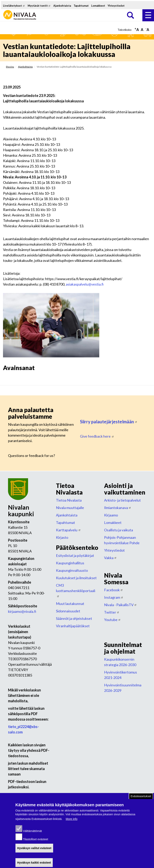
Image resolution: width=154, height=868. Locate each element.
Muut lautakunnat (70, 604)
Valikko (148, 15)
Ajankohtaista (62, 6)
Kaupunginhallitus (70, 563)
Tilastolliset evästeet (35, 844)
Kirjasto (62, 537)
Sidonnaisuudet (68, 611)
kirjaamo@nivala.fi (22, 611)
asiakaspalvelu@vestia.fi (85, 284)
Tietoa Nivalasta (69, 500)
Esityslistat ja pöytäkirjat (75, 555)
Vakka (110, 558)
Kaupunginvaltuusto (72, 570)
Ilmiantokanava (118, 508)
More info (72, 824)
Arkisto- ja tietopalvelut (122, 500)
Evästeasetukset (141, 801)
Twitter (112, 612)
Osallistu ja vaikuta (119, 530)
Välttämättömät (32, 836)
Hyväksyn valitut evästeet (34, 853)
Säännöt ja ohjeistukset (74, 618)
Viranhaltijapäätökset (73, 626)
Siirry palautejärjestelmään (109, 422)
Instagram (114, 597)
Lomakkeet (98, 6)
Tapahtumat (81, 6)
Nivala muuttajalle (70, 508)
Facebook (114, 590)
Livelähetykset (14, 6)
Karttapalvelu (68, 530)
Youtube (112, 620)
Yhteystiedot (116, 6)
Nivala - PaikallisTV (121, 605)
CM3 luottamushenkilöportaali (76, 590)
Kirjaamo (111, 515)
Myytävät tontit (39, 6)
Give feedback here (97, 436)
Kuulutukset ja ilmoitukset (76, 578)
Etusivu (10, 67)
